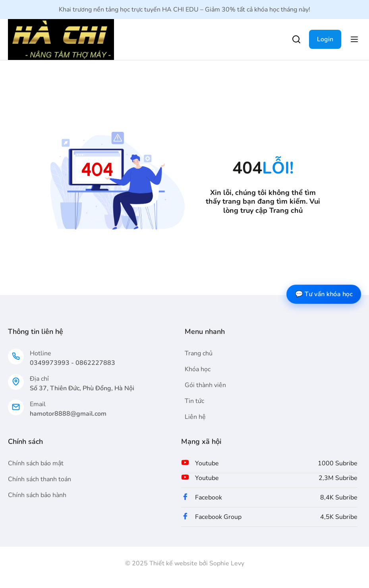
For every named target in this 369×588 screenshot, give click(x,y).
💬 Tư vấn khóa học (324, 294)
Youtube (207, 463)
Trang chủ (286, 210)
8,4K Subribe (339, 497)
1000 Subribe (338, 463)
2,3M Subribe (338, 478)
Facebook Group (218, 517)
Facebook (209, 497)
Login (325, 39)
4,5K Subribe (339, 517)
